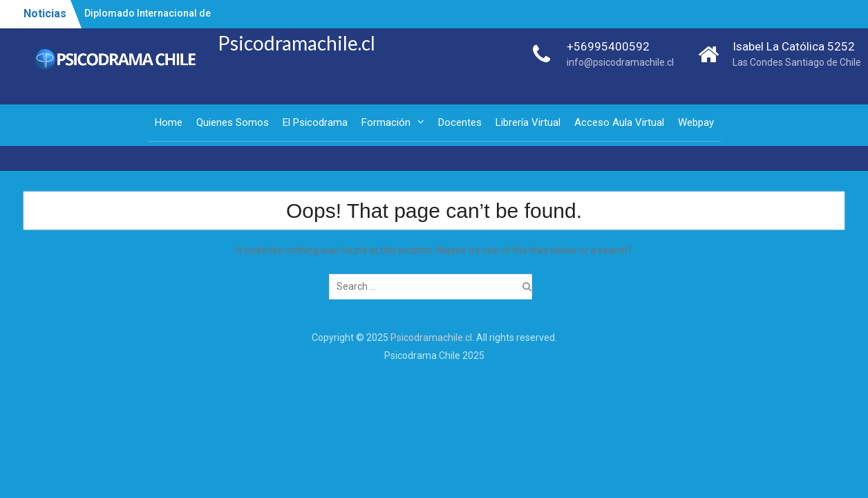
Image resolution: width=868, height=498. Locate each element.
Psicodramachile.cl (296, 43)
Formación (386, 122)
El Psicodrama (315, 122)
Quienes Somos (233, 122)
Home (169, 122)
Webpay (696, 122)
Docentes (460, 122)
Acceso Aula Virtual (619, 122)
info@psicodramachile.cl (620, 62)
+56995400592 (608, 46)
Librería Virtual (528, 122)
